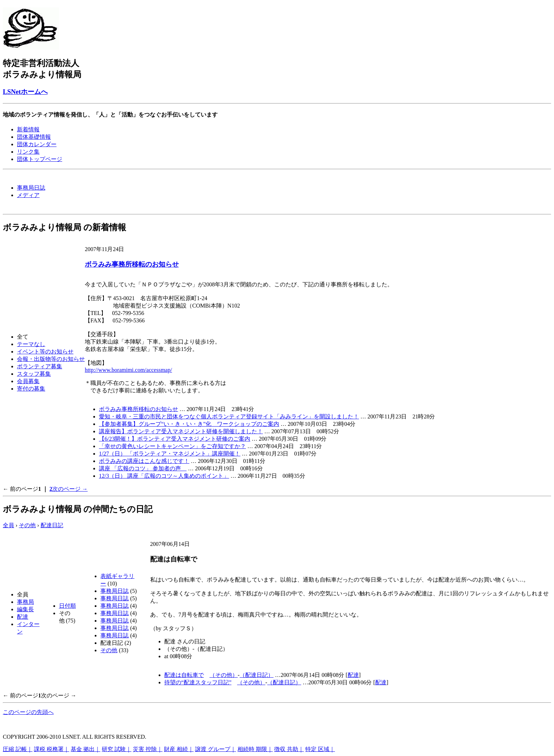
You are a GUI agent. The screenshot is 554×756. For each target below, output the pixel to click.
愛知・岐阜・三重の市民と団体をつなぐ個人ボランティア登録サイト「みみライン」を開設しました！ (229, 416)
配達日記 (52, 525)
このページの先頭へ (28, 712)
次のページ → (70, 489)
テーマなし (31, 344)
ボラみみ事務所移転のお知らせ (132, 264)
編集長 (25, 609)
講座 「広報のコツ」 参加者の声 (143, 468)
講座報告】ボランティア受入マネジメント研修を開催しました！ (181, 431)
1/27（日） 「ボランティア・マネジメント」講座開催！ (170, 454)
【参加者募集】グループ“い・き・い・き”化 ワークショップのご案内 (189, 424)
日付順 (67, 606)
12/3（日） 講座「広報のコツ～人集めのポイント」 (164, 476)
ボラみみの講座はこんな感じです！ (144, 461)
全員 (8, 525)
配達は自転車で (184, 675)
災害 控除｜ (148, 749)
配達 (23, 617)
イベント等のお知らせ (45, 352)
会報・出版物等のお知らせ (51, 359)
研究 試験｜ (117, 749)
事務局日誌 (31, 188)
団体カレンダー (37, 144)
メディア (28, 195)
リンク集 (28, 152)
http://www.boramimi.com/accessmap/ (128, 370)
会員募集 (28, 381)
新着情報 (28, 129)
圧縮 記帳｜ (18, 749)
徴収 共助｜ (289, 749)
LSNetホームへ (25, 92)
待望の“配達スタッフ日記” (198, 682)
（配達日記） (257, 675)
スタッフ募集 (34, 374)
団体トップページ (40, 159)
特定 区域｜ (320, 749)
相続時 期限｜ (255, 749)
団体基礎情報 (34, 137)
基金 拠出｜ (86, 749)
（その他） (224, 675)
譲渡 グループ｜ (216, 749)
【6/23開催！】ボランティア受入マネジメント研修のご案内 (175, 439)
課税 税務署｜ (52, 749)
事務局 (25, 602)
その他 (27, 525)
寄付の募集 (31, 389)
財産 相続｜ (179, 749)
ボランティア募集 (40, 366)
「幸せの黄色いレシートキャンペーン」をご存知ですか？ (172, 446)
